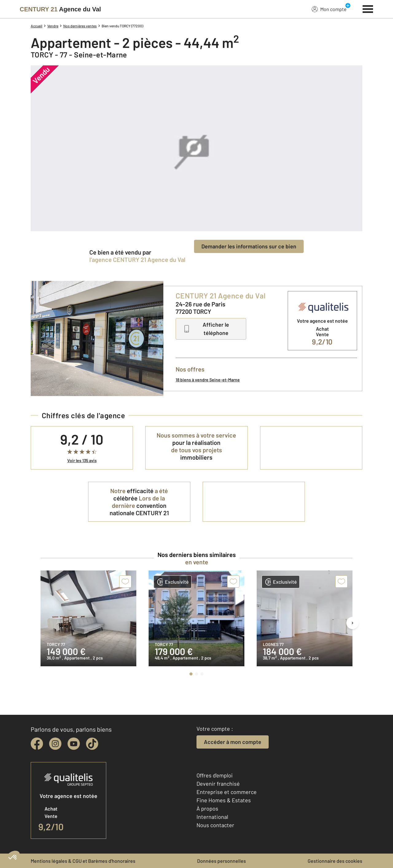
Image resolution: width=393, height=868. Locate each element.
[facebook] (37, 744)
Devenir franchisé (218, 784)
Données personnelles (222, 861)
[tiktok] (92, 744)
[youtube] (74, 744)
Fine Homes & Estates (224, 800)
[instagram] (55, 744)
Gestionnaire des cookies (335, 861)
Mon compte (329, 9)
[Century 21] (60, 9)
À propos (207, 808)
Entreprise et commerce (227, 792)
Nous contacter (215, 825)
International (212, 817)
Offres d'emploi (215, 775)
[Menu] (368, 8)
